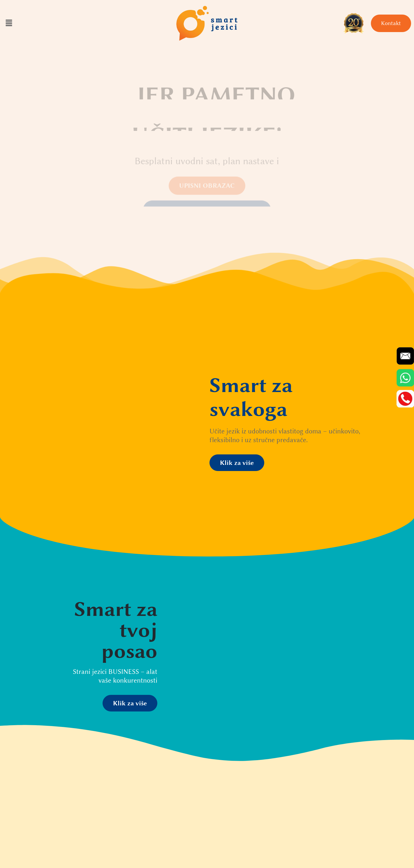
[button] (9, 23)
